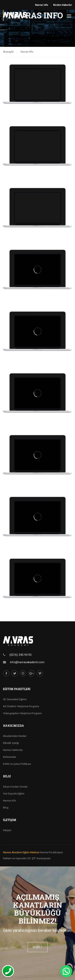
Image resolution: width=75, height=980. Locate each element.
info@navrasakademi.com (27, 662)
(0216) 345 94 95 (20, 655)
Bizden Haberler (63, 5)
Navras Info (42, 5)
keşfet (38, 947)
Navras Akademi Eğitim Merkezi (21, 852)
